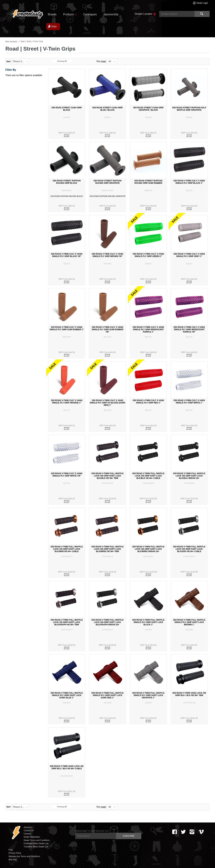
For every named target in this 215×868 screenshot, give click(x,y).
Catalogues (90, 14)
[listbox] (20, 61)
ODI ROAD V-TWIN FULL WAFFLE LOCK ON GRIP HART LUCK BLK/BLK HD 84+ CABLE (148, 476)
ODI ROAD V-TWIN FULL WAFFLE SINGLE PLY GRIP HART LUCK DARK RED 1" (107, 695)
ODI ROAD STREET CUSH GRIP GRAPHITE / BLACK (148, 109)
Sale (54, 26)
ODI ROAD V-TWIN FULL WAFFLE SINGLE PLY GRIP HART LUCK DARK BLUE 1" (67, 695)
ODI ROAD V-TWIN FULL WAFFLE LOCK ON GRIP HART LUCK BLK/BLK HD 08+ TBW (107, 476)
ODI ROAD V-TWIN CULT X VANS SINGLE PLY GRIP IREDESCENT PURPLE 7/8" (189, 330)
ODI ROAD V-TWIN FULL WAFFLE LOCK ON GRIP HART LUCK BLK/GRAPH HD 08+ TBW (67, 622)
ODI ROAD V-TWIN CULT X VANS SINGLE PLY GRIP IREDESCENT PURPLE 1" (148, 330)
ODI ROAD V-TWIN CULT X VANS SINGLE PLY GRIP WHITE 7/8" (67, 475)
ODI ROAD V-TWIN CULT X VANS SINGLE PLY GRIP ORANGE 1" (67, 402)
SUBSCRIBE (129, 836)
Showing (62, 61)
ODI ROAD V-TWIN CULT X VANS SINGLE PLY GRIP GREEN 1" (148, 255)
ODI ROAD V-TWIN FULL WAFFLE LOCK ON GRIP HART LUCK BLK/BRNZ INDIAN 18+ (148, 549)
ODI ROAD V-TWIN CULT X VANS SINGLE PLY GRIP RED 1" (148, 402)
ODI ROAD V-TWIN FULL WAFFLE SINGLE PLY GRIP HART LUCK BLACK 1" (148, 622)
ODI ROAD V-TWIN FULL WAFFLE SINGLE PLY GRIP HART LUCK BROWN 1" (189, 622)
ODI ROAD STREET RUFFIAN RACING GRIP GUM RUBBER (148, 182)
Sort (8, 61)
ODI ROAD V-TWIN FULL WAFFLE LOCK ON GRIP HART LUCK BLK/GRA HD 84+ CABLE (189, 549)
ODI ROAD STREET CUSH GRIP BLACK (67, 109)
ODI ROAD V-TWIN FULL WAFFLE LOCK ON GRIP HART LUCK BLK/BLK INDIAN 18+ (189, 476)
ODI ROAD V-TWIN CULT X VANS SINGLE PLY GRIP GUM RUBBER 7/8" (107, 330)
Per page (101, 61)
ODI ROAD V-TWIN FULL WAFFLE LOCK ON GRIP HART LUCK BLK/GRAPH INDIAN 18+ (107, 622)
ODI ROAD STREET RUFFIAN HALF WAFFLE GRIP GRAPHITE (189, 109)
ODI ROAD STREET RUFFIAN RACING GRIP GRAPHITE (108, 182)
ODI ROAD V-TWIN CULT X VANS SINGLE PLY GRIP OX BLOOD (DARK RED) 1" (107, 403)
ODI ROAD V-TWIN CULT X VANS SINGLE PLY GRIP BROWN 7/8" (108, 255)
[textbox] (177, 14)
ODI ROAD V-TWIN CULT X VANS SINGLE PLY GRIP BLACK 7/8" (67, 255)
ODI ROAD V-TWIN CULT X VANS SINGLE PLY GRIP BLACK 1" (189, 182)
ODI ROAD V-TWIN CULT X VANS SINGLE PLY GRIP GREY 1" (189, 255)
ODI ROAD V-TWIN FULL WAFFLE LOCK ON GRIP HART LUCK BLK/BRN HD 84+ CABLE (67, 549)
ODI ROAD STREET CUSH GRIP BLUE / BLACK (108, 109)
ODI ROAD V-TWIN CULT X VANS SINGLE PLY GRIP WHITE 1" (189, 402)
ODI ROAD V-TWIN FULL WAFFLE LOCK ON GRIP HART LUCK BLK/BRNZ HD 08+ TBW (107, 549)
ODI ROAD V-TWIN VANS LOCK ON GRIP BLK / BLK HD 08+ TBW (189, 694)
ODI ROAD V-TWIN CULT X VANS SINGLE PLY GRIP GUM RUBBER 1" (67, 328)
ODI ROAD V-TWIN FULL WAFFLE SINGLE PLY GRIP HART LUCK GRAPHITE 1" (148, 695)
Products (68, 14)
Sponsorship (111, 14)
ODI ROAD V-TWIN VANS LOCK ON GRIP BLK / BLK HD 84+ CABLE (67, 767)
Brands (52, 14)
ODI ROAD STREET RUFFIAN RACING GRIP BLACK (67, 182)
